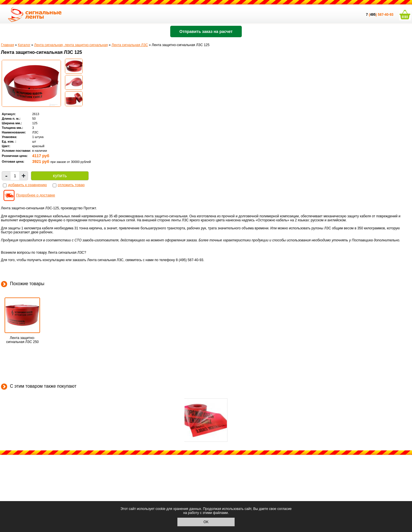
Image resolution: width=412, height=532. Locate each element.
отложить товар (71, 185)
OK (206, 522)
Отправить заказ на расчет (206, 31)
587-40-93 (386, 15)
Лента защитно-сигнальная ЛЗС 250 (22, 340)
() (372, 15)
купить (60, 176)
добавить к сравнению (27, 185)
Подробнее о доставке (35, 195)
